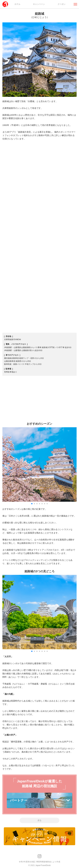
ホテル (17, 4)
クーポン (62, 4)
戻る (39, 820)
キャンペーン (39, 4)
